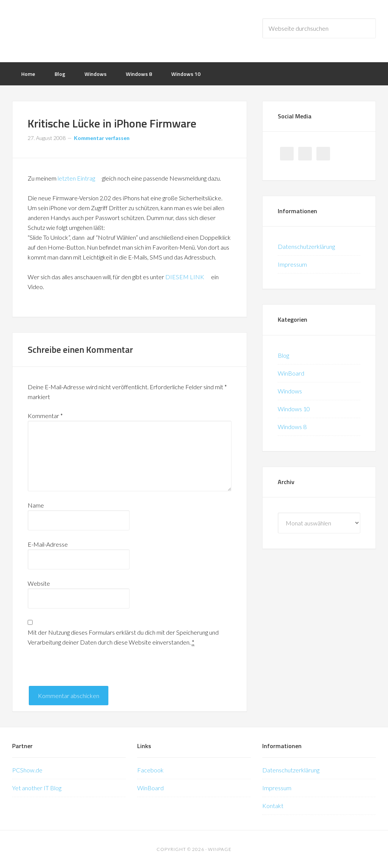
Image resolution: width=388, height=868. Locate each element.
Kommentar (45, 416)
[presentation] (85, 671)
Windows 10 (294, 409)
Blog (283, 355)
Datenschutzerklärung (306, 246)
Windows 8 (292, 427)
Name (36, 505)
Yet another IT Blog (37, 788)
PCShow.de (27, 770)
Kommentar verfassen (102, 138)
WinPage (73, 30)
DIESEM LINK (188, 277)
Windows (290, 391)
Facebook (150, 770)
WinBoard (291, 373)
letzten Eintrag (79, 178)
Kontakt (273, 806)
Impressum (292, 264)
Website (39, 583)
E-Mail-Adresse (48, 544)
